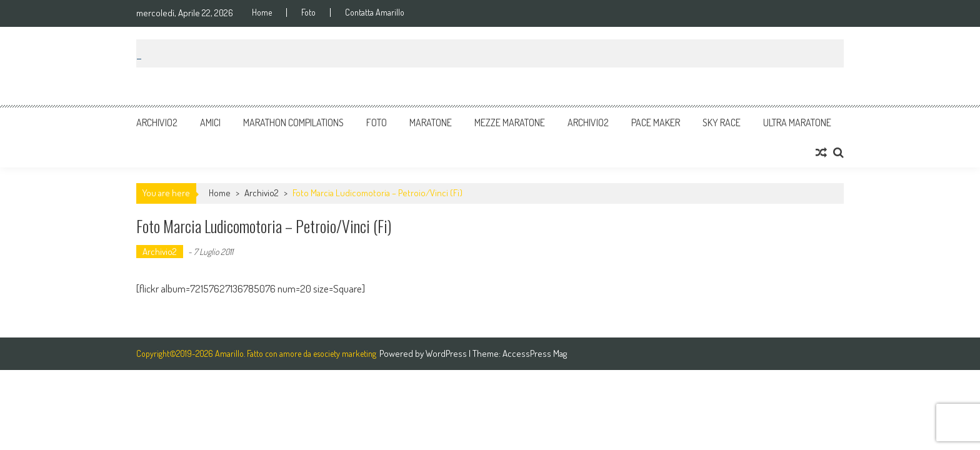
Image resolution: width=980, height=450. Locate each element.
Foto (308, 12)
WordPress (447, 353)
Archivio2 (157, 122)
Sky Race (722, 122)
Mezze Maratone (510, 122)
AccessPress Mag (535, 353)
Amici (210, 122)
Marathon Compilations (293, 122)
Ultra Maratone (797, 122)
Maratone (431, 122)
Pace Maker (656, 122)
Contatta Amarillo (375, 12)
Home (262, 12)
